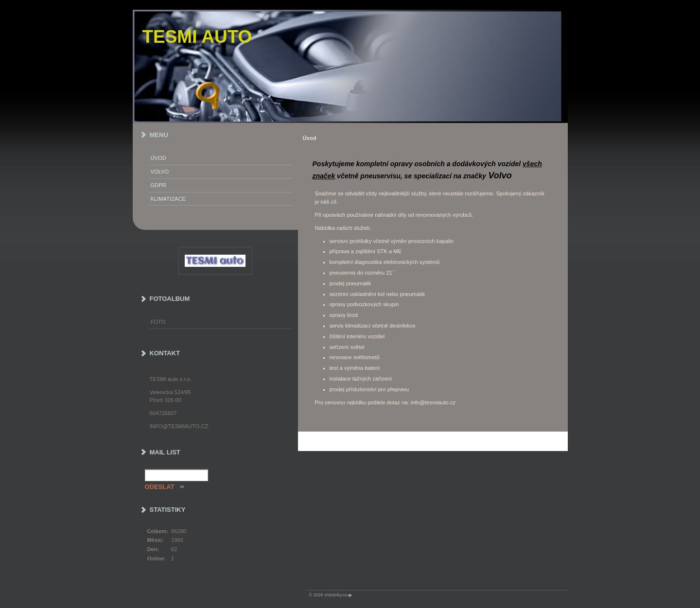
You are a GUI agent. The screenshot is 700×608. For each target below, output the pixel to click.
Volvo (160, 172)
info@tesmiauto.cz (179, 426)
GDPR (158, 185)
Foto (158, 322)
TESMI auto (197, 37)
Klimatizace (168, 199)
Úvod (158, 158)
